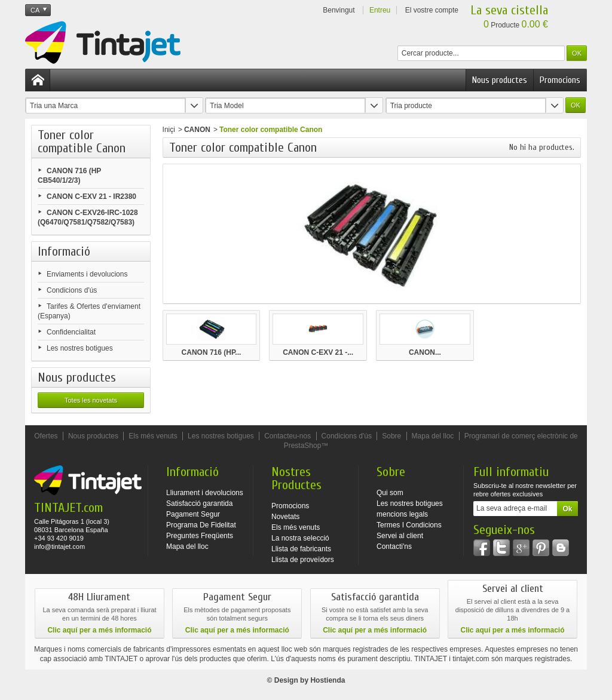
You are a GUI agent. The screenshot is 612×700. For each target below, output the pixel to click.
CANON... (425, 352)
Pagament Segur (193, 514)
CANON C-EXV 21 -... (318, 352)
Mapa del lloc (433, 436)
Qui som (390, 493)
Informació (64, 251)
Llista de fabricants (301, 549)
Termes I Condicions (409, 525)
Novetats (285, 517)
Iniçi (169, 130)
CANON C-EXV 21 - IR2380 (91, 197)
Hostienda (328, 680)
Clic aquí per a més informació (99, 630)
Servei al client (400, 536)
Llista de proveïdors (303, 560)
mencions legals (402, 514)
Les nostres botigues (80, 348)
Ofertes (46, 436)
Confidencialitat (71, 332)
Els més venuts (153, 436)
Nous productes (500, 80)
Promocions (560, 80)
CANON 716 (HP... (212, 352)
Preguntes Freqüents (200, 536)
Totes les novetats (91, 400)
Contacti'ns (394, 547)
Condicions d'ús (72, 290)
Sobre (391, 436)
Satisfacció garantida (199, 503)
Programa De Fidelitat (201, 525)
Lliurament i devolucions (205, 493)
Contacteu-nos (287, 436)
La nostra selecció (300, 538)
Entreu (380, 10)
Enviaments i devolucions (87, 274)
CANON (197, 130)
